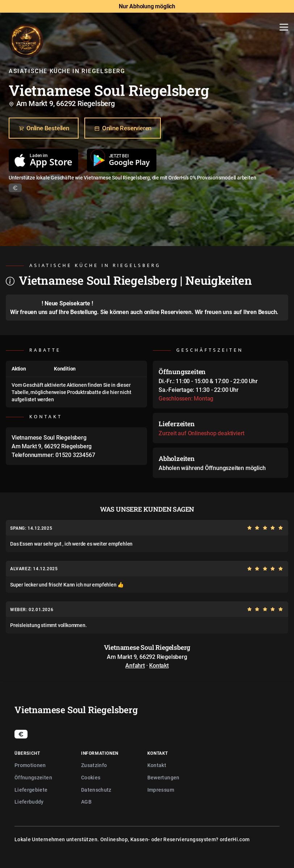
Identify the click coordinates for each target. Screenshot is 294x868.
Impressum (161, 790)
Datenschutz (96, 790)
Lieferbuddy (29, 802)
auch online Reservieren (161, 312)
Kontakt (159, 665)
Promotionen (30, 765)
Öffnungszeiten (33, 777)
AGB (86, 802)
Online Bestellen (44, 128)
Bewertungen (163, 777)
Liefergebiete (31, 790)
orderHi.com (235, 839)
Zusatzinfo (94, 765)
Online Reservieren (123, 128)
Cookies (91, 777)
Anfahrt (135, 665)
